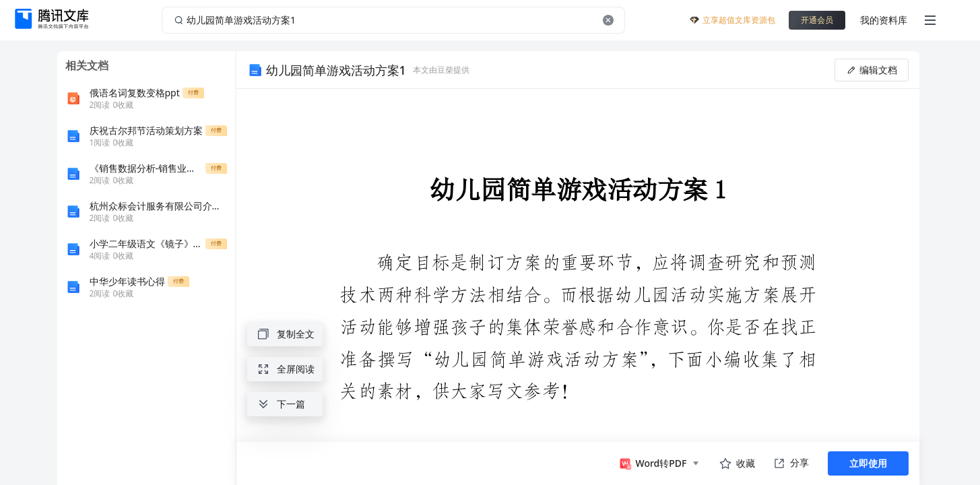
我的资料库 (884, 20)
